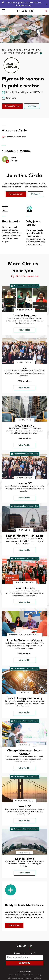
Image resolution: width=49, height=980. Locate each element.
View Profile (24, 330)
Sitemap (38, 975)
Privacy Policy (28, 975)
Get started (14, 926)
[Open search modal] (46, 11)
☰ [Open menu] (4, 11)
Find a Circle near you (25, 276)
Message (32, 106)
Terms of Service (15, 975)
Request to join (12, 106)
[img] (24, 299)
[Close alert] (46, 4)
